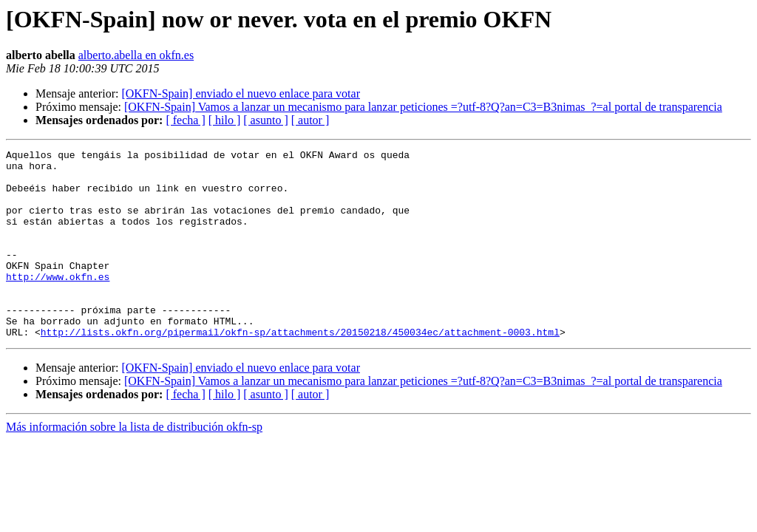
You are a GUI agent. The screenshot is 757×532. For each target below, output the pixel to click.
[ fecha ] (185, 120)
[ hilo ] (225, 120)
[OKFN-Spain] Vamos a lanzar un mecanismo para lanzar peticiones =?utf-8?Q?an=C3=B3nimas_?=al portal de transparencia (423, 107)
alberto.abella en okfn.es (136, 55)
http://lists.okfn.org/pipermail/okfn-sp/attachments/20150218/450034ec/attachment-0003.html (300, 369)
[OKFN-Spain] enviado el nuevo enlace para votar (241, 93)
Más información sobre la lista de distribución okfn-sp (134, 464)
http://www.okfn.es (58, 303)
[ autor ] (310, 120)
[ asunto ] (265, 120)
